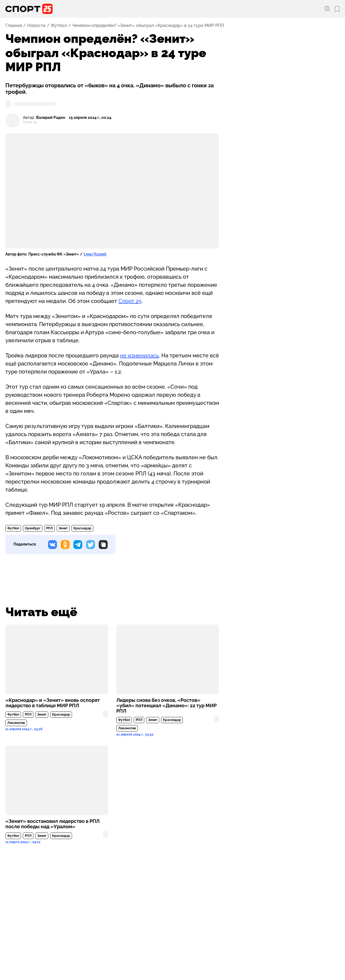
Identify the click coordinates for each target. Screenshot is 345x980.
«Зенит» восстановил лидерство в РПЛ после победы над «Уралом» (52, 824)
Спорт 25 (130, 301)
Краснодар (82, 528)
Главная (14, 26)
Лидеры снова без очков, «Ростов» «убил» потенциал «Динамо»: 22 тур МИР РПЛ (166, 706)
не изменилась (139, 356)
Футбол (59, 26)
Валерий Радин (51, 118)
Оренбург (33, 528)
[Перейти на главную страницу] (29, 9)
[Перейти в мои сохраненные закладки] (337, 9)
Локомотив (16, 723)
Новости (36, 26)
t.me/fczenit (95, 254)
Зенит (63, 528)
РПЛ (49, 528)
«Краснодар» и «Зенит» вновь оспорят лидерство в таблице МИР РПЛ (53, 703)
